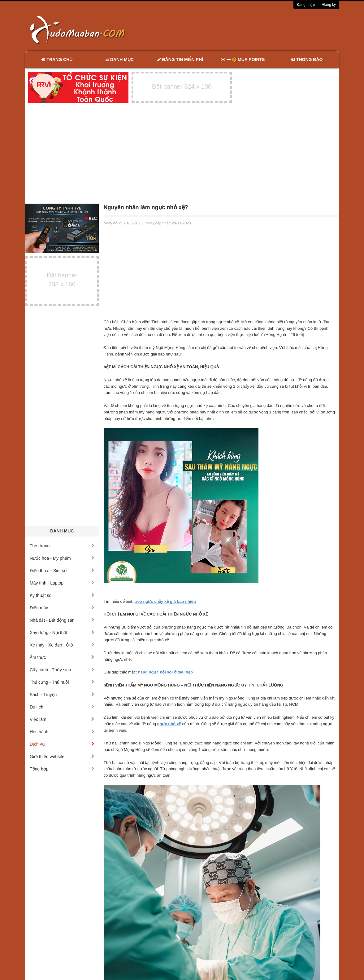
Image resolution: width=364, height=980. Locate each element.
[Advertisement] (247, 29)
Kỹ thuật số (62, 595)
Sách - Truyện (62, 695)
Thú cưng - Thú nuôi (62, 682)
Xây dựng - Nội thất (62, 633)
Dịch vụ (62, 744)
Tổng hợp (62, 769)
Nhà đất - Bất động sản (62, 620)
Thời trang (62, 546)
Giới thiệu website (62, 757)
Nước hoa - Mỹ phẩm (62, 558)
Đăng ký (329, 5)
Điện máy (62, 608)
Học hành (62, 732)
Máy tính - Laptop (62, 583)
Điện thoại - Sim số (62, 571)
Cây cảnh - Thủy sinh (62, 670)
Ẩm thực (62, 657)
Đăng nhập (306, 5)
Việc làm (62, 719)
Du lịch (62, 707)
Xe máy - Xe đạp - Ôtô (62, 645)
